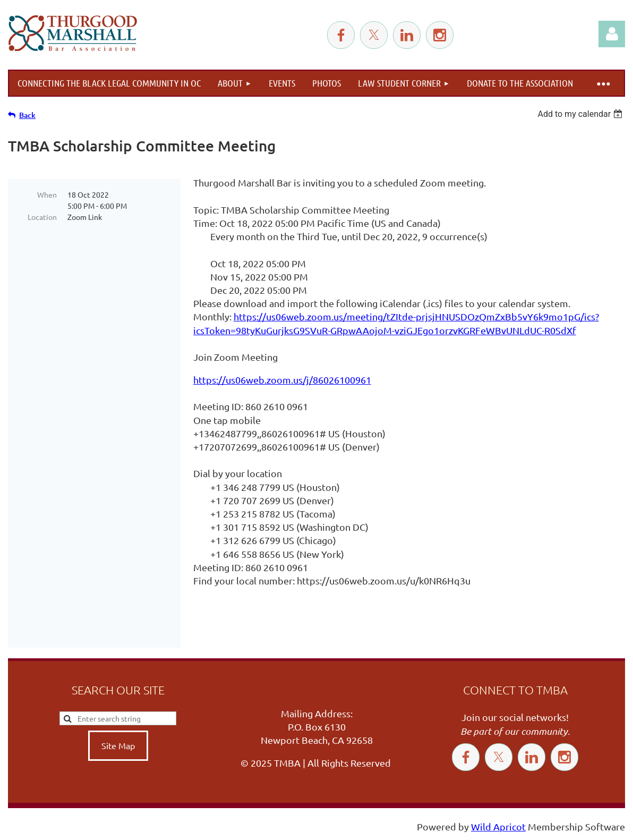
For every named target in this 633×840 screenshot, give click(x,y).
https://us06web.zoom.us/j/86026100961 (282, 380)
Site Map (118, 745)
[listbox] (581, 114)
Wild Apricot (498, 826)
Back (27, 115)
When (47, 194)
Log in (612, 34)
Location (42, 217)
